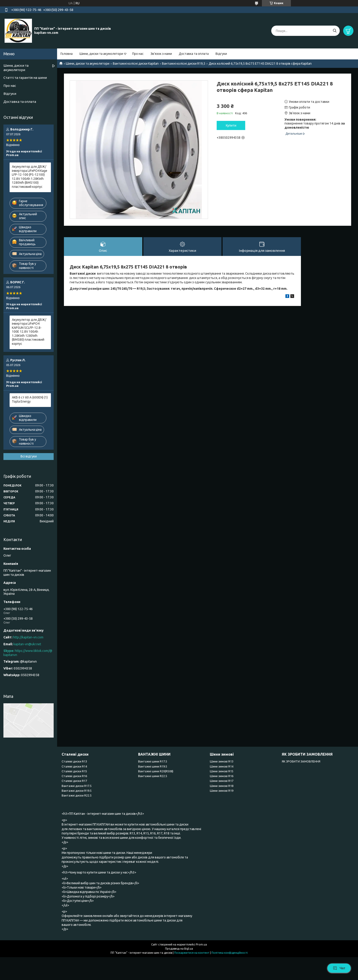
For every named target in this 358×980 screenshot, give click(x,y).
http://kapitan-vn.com (28, 637)
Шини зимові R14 (222, 766)
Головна (67, 54)
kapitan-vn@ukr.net (27, 644)
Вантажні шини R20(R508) (156, 771)
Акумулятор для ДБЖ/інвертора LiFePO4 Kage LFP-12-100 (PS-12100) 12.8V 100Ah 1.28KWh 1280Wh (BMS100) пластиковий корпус (30, 177)
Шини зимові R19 (222, 791)
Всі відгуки (29, 456)
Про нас (138, 54)
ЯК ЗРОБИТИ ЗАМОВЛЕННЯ (301, 761)
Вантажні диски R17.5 (77, 786)
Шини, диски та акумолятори (101, 54)
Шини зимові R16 (222, 776)
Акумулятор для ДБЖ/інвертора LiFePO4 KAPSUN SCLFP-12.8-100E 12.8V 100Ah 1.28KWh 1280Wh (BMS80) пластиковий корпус (29, 332)
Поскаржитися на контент (192, 953)
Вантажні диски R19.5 (77, 791)
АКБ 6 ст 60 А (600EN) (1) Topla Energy (30, 399)
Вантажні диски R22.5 (77, 795)
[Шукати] (335, 31)
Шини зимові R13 (222, 761)
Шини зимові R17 (222, 781)
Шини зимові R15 (222, 771)
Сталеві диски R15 (74, 771)
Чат (339, 968)
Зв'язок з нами (161, 54)
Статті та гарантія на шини (25, 78)
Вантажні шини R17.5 (153, 761)
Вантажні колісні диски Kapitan (136, 64)
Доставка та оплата (194, 54)
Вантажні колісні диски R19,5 (184, 64)
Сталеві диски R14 (74, 766)
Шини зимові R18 (222, 786)
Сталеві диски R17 (74, 781)
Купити (231, 125)
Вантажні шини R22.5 (153, 776)
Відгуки (221, 54)
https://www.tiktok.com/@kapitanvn (28, 653)
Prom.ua (201, 944)
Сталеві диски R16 (74, 776)
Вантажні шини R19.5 (153, 766)
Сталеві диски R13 (74, 761)
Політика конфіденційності (230, 953)
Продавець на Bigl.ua (179, 949)
